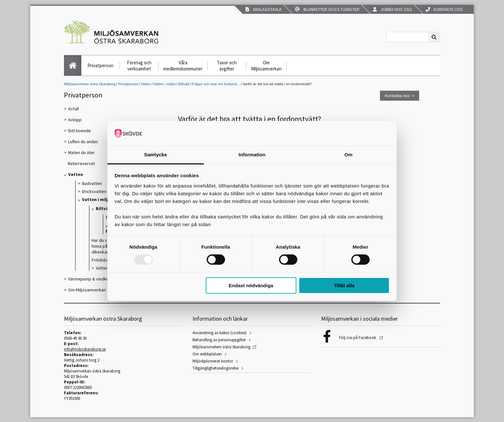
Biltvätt (184, 84)
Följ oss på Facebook (358, 338)
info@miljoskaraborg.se (85, 349)
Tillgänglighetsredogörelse (216, 368)
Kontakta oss (444, 9)
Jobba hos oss (392, 9)
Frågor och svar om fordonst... (216, 84)
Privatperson (100, 65)
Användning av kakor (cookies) (220, 333)
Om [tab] (348, 155)
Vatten (146, 84)
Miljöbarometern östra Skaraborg (221, 347)
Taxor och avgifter (227, 66)
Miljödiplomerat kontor (213, 361)
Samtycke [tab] (156, 155)
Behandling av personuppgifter (219, 340)
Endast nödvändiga (251, 285)
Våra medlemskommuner (183, 66)
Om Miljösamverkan (266, 66)
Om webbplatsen (207, 354)
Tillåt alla (344, 285)
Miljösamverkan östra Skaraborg (90, 84)
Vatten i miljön (165, 84)
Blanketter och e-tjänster (327, 9)
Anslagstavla (264, 9)
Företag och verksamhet (139, 66)
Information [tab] (252, 155)
